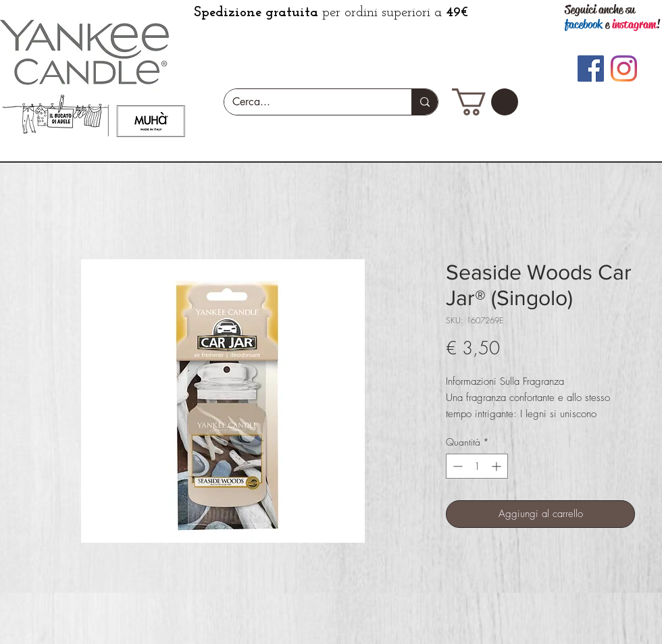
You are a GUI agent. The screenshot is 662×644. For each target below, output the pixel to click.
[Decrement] (456, 466)
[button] (485, 102)
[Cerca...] (308, 102)
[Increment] (498, 466)
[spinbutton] (477, 466)
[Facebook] (591, 69)
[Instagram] (624, 69)
